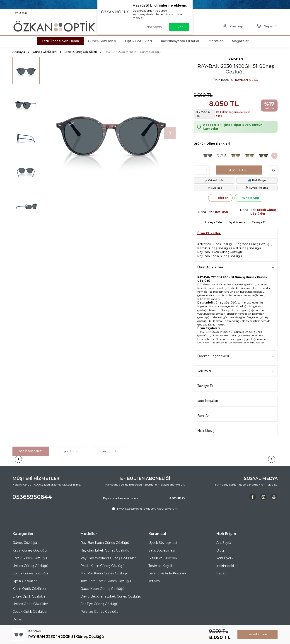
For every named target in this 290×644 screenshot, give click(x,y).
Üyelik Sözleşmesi (163, 543)
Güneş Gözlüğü (25, 543)
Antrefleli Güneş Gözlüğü (215, 244)
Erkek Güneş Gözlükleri (81, 52)
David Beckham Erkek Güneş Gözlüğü (111, 596)
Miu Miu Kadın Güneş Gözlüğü (104, 573)
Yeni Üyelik (225, 558)
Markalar (216, 41)
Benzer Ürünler (109, 451)
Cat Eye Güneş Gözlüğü (99, 604)
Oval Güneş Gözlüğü (246, 248)
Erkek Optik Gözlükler (30, 596)
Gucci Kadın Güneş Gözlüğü (102, 589)
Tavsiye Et (259, 222)
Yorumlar (236, 371)
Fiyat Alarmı (237, 222)
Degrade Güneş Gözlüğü (253, 244)
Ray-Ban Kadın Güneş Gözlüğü (220, 256)
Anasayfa (19, 52)
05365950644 (32, 497)
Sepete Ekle (239, 170)
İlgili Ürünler (71, 451)
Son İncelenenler (31, 451)
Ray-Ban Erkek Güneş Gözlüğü (220, 252)
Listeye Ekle (214, 222)
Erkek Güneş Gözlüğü (30, 558)
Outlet (18, 619)
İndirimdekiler (227, 566)
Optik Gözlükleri (138, 41)
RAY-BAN (236, 59)
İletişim (154, 581)
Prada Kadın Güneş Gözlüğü (103, 566)
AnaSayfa (224, 543)
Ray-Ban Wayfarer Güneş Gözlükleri (109, 558)
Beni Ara (236, 416)
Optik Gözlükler (25, 581)
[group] (111, 133)
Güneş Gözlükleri (102, 41)
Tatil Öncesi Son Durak (60, 41)
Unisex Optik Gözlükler (30, 604)
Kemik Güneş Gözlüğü (214, 248)
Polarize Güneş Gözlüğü (99, 612)
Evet (179, 27)
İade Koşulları (236, 401)
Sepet (221, 573)
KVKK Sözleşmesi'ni (130, 509)
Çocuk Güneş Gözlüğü (30, 573)
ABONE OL (178, 498)
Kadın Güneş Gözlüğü (30, 550)
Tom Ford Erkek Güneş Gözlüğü (106, 581)
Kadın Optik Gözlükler (29, 589)
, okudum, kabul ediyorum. (145, 509)
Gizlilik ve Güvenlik (163, 558)
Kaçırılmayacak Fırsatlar (180, 41)
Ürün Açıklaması (236, 267)
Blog (220, 550)
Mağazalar (240, 41)
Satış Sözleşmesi (162, 550)
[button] (170, 133)
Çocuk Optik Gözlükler (30, 612)
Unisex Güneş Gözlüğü (30, 566)
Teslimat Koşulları (162, 566)
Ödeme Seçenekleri (236, 356)
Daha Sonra (153, 27)
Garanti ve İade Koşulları (167, 573)
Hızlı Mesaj (236, 431)
